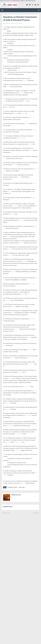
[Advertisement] (20, 578)
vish (19, 495)
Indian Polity (22, 487)
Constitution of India (9, 23)
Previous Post (6, 513)
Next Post (36, 513)
